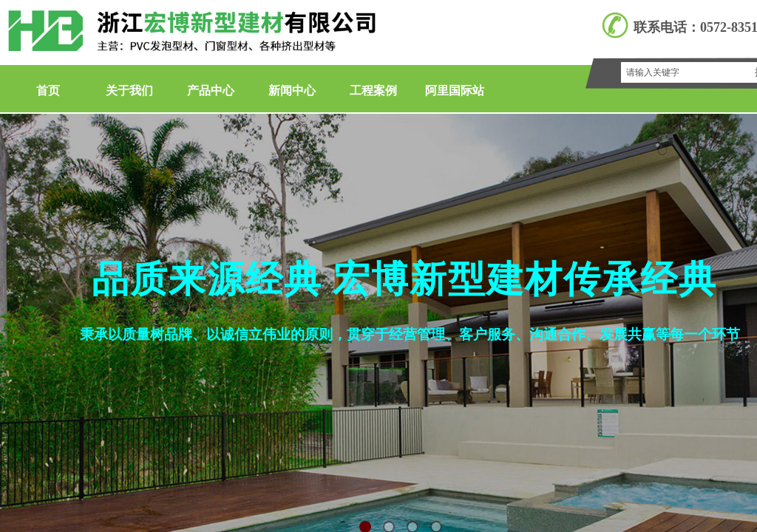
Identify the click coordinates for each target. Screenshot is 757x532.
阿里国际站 (455, 91)
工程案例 (373, 91)
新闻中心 (292, 91)
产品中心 (211, 91)
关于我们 (129, 91)
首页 (48, 91)
